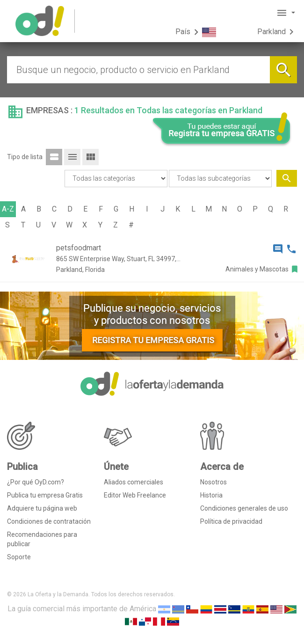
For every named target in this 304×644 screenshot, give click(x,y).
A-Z (8, 209)
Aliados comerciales (134, 482)
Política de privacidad (231, 521)
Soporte (19, 557)
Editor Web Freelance (135, 495)
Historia (211, 495)
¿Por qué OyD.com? (36, 482)
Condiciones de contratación (49, 521)
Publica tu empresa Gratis (45, 495)
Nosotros (214, 482)
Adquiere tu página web (42, 508)
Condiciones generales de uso (244, 508)
